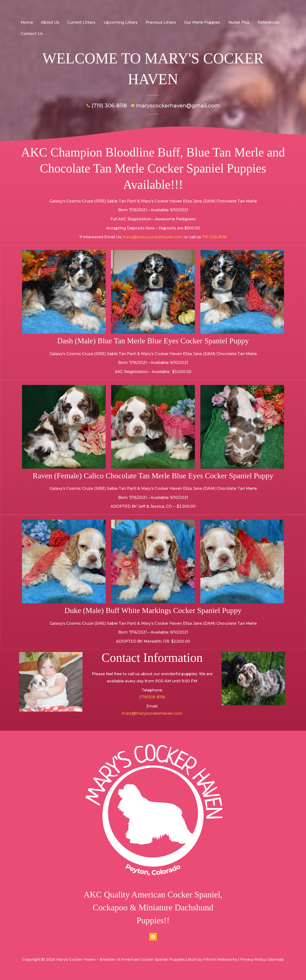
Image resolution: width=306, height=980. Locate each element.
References (266, 22)
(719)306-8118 (152, 697)
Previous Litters (159, 22)
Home (27, 22)
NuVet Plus (237, 22)
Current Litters (81, 22)
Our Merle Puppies (200, 22)
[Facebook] (153, 937)
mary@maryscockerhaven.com (153, 237)
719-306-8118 (214, 237)
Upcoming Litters (119, 22)
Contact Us (32, 34)
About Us (50, 22)
